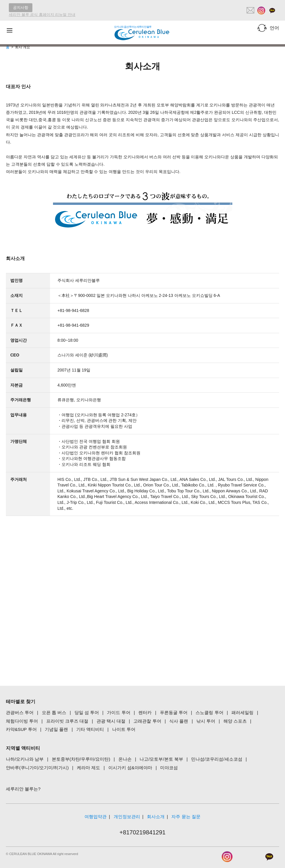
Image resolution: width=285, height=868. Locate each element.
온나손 (125, 759)
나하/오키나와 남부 (25, 759)
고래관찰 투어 (147, 721)
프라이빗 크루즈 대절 (67, 721)
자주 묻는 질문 (186, 817)
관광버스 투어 (20, 712)
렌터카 (145, 712)
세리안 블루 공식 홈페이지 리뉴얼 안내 (42, 15)
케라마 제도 (88, 768)
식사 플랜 (179, 721)
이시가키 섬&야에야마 (130, 768)
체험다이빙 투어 (22, 721)
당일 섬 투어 (87, 712)
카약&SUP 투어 (21, 729)
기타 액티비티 (90, 729)
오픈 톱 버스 (54, 712)
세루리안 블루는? (23, 789)
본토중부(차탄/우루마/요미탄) (81, 759)
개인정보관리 (127, 817)
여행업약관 (96, 817)
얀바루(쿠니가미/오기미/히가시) (37, 768)
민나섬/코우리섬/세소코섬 (217, 759)
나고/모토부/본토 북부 (161, 759)
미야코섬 (169, 768)
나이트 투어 (124, 729)
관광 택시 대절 (111, 721)
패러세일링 (242, 712)
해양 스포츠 (235, 721)
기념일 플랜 (56, 729)
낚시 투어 (206, 721)
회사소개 (156, 817)
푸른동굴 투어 (174, 712)
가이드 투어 (119, 712)
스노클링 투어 (209, 712)
